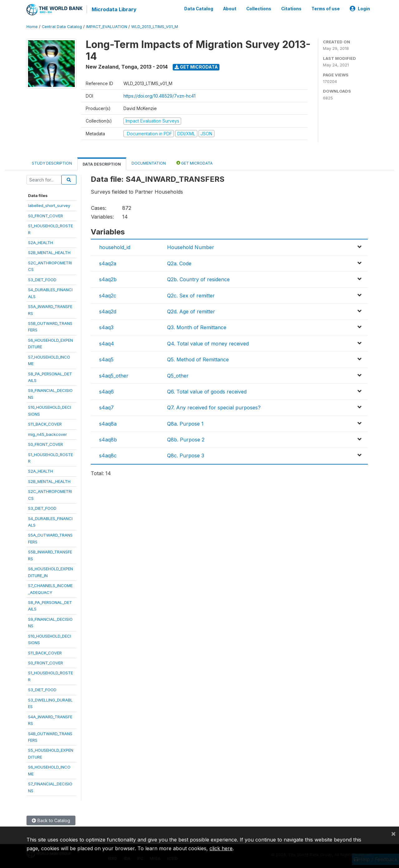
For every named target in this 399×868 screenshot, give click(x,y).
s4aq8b (108, 439)
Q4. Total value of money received (208, 343)
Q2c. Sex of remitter (191, 295)
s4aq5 (106, 359)
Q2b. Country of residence (198, 279)
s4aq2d (108, 311)
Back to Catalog (51, 820)
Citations (291, 9)
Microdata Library (114, 9)
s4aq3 (106, 327)
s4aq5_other (114, 375)
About (230, 9)
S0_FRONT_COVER (46, 215)
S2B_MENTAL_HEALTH (49, 253)
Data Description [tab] (102, 164)
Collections (259, 9)
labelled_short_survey (49, 205)
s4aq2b (108, 279)
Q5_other (178, 375)
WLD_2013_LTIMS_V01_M (155, 26)
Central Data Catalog (62, 26)
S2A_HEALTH (41, 242)
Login (360, 9)
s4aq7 (106, 407)
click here (221, 848)
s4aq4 (107, 343)
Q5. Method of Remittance (198, 359)
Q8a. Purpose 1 (185, 423)
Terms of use (326, 9)
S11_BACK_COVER (45, 424)
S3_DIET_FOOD (42, 279)
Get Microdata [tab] (195, 163)
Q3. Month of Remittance (197, 327)
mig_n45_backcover (48, 434)
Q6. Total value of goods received (207, 391)
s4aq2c (108, 295)
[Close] (393, 833)
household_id (115, 247)
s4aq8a (108, 423)
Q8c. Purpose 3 (186, 456)
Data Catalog (199, 9)
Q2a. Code (179, 263)
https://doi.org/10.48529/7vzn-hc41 (159, 96)
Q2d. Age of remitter (191, 311)
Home (32, 26)
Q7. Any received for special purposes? (214, 407)
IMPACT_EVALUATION (107, 26)
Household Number (191, 247)
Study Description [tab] (52, 163)
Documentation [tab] (149, 163)
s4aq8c (108, 456)
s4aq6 (106, 391)
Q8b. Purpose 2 (186, 439)
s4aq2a (108, 263)
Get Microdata (196, 67)
